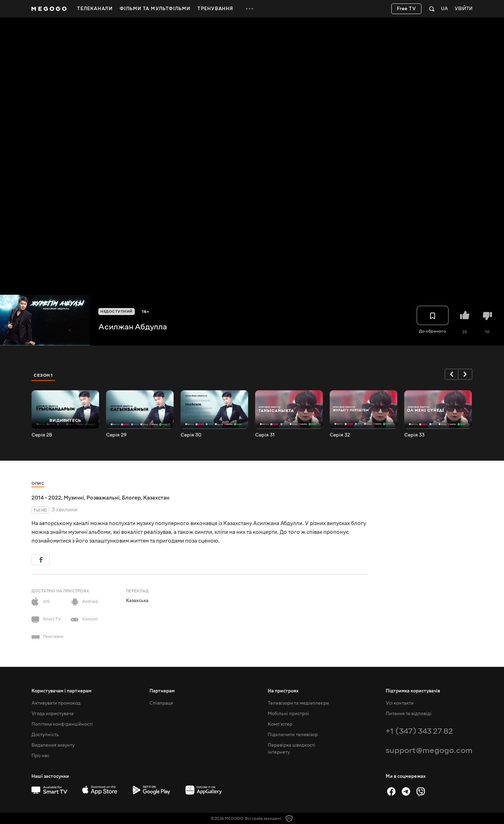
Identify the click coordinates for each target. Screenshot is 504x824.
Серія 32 (340, 435)
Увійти (464, 9)
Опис (38, 484)
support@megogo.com (429, 750)
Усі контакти (400, 703)
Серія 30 (191, 435)
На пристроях (283, 691)
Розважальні (103, 498)
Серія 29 (116, 435)
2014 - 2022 (46, 498)
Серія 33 (414, 435)
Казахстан (156, 498)
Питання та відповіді (409, 714)
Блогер (131, 498)
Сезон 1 (43, 375)
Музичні (74, 498)
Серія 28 (42, 435)
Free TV (407, 9)
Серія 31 (265, 435)
